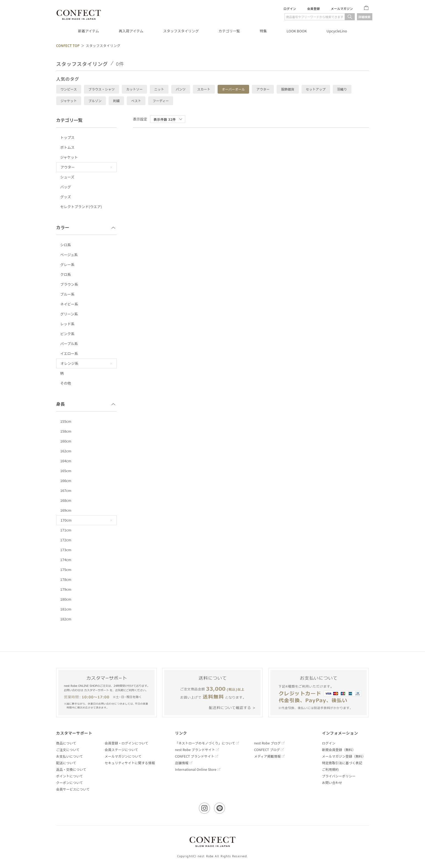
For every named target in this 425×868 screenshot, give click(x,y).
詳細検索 (365, 17)
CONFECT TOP (68, 45)
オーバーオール (233, 89)
